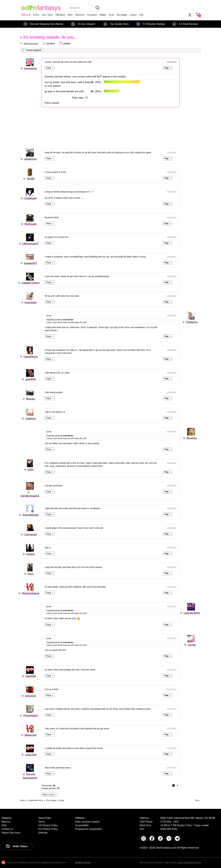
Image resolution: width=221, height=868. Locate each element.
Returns (6, 822)
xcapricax (31, 418)
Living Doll (31, 755)
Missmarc (192, 438)
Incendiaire (31, 302)
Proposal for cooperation (89, 829)
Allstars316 (30, 735)
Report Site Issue (11, 833)
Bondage (122, 15)
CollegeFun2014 (31, 283)
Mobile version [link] (83, 862)
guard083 (31, 379)
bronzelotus (31, 68)
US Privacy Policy (48, 825)
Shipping (6, 818)
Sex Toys (47, 15)
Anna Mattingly (31, 515)
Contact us (7, 829)
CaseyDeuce (31, 357)
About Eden (45, 818)
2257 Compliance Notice (189, 862)
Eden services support (87, 822)
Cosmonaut (31, 534)
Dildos (103, 15)
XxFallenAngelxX (30, 496)
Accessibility (82, 825)
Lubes (133, 15)
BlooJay (31, 399)
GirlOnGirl (31, 696)
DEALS (26, 15)
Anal (111, 15)
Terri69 (31, 179)
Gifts (36, 15)
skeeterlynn (31, 159)
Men (70, 15)
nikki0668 (31, 676)
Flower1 (31, 554)
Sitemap (43, 833)
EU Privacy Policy (48, 829)
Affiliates (80, 818)
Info (141, 15)
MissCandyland (31, 593)
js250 (31, 469)
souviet (192, 645)
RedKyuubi (31, 224)
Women (80, 15)
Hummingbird (31, 715)
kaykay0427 (31, 263)
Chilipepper (31, 198)
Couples (92, 15)
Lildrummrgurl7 (31, 244)
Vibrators (60, 15)
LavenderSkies (192, 613)
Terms (42, 822)
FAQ (4, 825)
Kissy (31, 574)
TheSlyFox (192, 322)
